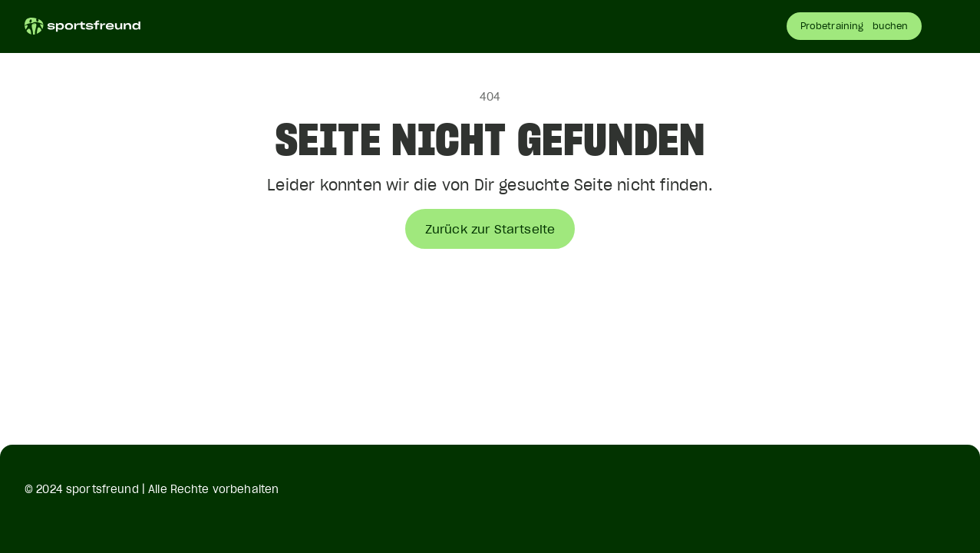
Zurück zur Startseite (490, 229)
